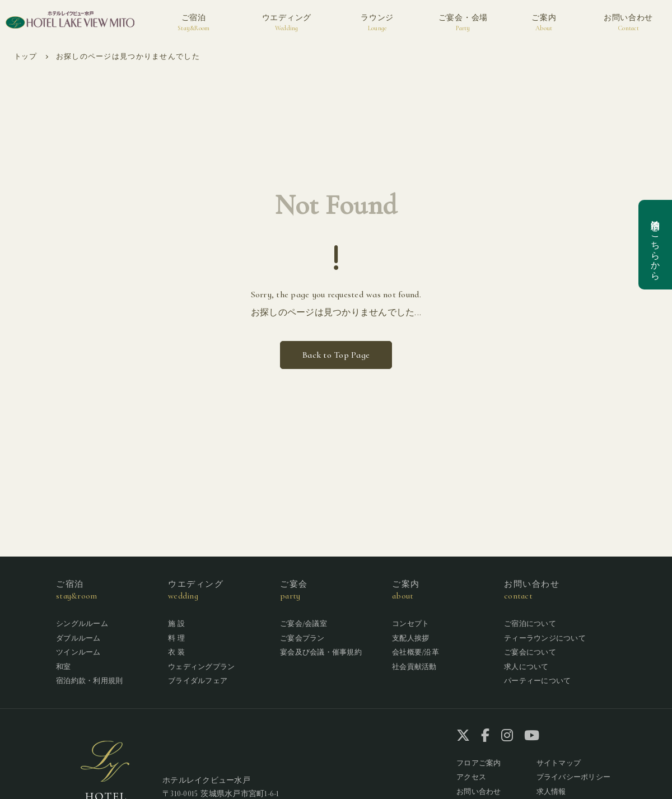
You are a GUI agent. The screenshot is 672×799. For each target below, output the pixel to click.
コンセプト (410, 624)
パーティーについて (537, 681)
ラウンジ (377, 23)
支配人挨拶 (410, 638)
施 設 (176, 624)
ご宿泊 (193, 23)
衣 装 (176, 652)
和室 (64, 667)
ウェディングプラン (201, 667)
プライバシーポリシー (574, 777)
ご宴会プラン (302, 638)
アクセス (471, 777)
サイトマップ (559, 763)
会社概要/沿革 (416, 652)
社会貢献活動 (414, 667)
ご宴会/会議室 (304, 624)
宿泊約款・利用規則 (89, 681)
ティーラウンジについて (545, 638)
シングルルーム (82, 624)
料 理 (176, 638)
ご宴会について (530, 652)
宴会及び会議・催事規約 (321, 652)
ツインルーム (78, 652)
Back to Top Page (336, 355)
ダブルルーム (78, 638)
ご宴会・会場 (463, 23)
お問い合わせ (628, 23)
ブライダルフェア (198, 681)
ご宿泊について (530, 624)
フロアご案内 (479, 763)
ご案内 (544, 23)
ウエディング (287, 23)
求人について (526, 667)
